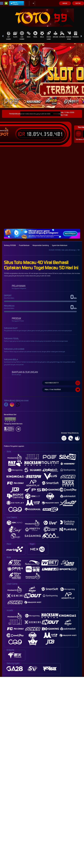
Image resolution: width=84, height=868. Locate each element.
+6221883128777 (62, 383)
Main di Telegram (14, 3)
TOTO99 (58, 114)
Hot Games (8, 36)
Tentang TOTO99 (10, 245)
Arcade (55, 35)
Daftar (78, 3)
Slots (15, 35)
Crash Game (49, 36)
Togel (35, 35)
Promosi (76, 35)
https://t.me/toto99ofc (62, 390)
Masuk (65, 3)
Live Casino (22, 36)
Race (29, 35)
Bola (42, 35)
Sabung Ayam (69, 36)
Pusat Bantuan (24, 245)
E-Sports (62, 35)
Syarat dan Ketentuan (60, 245)
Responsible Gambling (41, 245)
